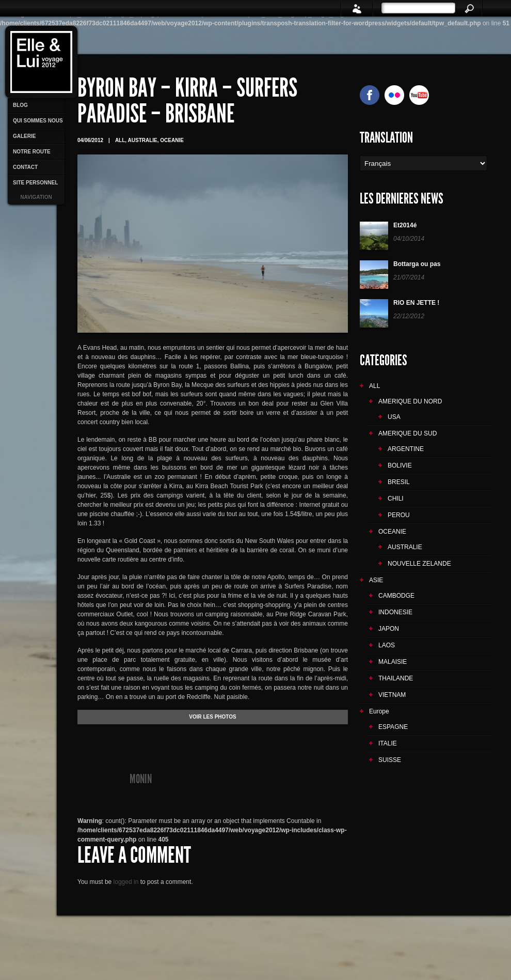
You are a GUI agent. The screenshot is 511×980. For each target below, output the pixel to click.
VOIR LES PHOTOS (213, 717)
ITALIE (388, 743)
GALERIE (24, 136)
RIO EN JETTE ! (416, 303)
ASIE (376, 580)
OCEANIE (172, 140)
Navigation (36, 197)
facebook (370, 95)
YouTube (419, 95)
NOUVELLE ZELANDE (419, 564)
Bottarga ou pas (417, 264)
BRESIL (399, 482)
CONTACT (25, 167)
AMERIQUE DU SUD (408, 433)
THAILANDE (396, 678)
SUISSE (390, 760)
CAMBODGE (396, 596)
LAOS (387, 645)
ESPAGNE (393, 727)
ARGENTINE (406, 449)
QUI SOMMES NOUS (38, 121)
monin (141, 779)
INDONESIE (395, 612)
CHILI (396, 499)
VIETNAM (392, 695)
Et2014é (405, 225)
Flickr (394, 95)
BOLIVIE (400, 465)
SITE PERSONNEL (35, 183)
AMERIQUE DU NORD (410, 401)
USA (394, 417)
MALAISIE (393, 662)
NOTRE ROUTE (32, 152)
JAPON (389, 629)
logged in (126, 882)
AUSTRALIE (143, 140)
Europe (379, 711)
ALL (120, 140)
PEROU (399, 515)
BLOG (20, 105)
